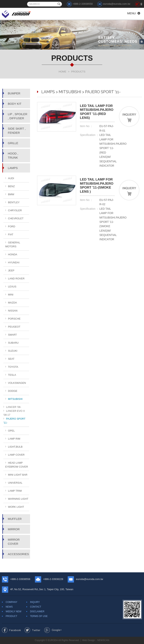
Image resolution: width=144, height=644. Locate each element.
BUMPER (14, 93)
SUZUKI (13, 351)
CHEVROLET (16, 218)
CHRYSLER (15, 210)
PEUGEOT (14, 327)
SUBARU (13, 343)
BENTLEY (14, 202)
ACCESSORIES (18, 554)
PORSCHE (14, 319)
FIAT (11, 234)
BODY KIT (15, 104)
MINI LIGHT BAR (18, 475)
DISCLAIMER (37, 611)
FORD (12, 226)
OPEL (11, 431)
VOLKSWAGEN (17, 383)
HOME (63, 72)
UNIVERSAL (15, 483)
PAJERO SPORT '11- (14, 421)
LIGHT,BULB (15, 447)
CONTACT (36, 607)
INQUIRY (35, 602)
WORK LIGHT (16, 507)
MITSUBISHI (15, 399)
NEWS (9, 607)
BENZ (11, 186)
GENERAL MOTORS (13, 244)
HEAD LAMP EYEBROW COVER (17, 465)
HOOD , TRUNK (13, 155)
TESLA (12, 375)
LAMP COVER (16, 455)
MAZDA (12, 303)
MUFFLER (15, 519)
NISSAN (13, 311)
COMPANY (12, 602)
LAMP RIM (14, 439)
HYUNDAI (14, 262)
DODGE (13, 391)
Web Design (88, 640)
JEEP (11, 271)
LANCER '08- (14, 407)
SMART (12, 335)
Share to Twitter (32, 630)
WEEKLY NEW (13, 611)
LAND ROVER (16, 279)
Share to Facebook (11, 630)
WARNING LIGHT (18, 499)
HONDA (13, 254)
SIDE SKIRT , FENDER (17, 131)
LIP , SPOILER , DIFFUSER (18, 116)
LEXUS (12, 287)
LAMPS (13, 168)
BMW (11, 194)
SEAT (11, 359)
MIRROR (14, 529)
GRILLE (13, 143)
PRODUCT (11, 616)
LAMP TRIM (15, 491)
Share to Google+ (53, 630)
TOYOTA (13, 367)
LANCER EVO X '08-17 (14, 413)
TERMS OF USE (39, 616)
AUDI (11, 178)
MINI (11, 295)
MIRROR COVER (14, 542)
